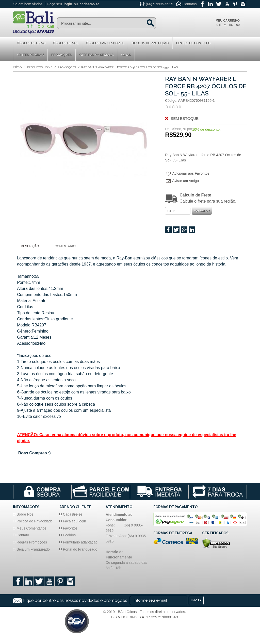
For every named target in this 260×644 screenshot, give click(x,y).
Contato (23, 535)
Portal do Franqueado (80, 549)
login (68, 4)
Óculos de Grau (31, 43)
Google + (184, 230)
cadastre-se (89, 4)
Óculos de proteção (150, 43)
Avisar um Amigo (182, 181)
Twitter (176, 230)
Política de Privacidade (35, 521)
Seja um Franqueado (33, 549)
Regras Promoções (32, 542)
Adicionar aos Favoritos (188, 174)
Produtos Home (40, 67)
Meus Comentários (31, 528)
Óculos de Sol (66, 43)
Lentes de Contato (193, 43)
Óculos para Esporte (105, 43)
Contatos (190, 4)
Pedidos (69, 535)
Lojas (126, 55)
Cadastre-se (73, 514)
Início (17, 67)
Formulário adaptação (80, 542)
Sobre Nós (25, 514)
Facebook (168, 230)
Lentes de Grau (30, 55)
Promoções (62, 55)
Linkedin (192, 230)
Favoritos (70, 528)
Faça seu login (75, 521)
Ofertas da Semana (96, 55)
